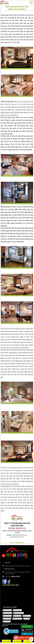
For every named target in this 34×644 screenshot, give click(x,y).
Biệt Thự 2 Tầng (17, 616)
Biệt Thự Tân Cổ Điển (19, 613)
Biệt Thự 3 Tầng (27, 616)
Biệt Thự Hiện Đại (8, 613)
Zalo (25, 634)
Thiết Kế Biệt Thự (17, 610)
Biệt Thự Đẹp (6, 641)
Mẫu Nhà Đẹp (7, 621)
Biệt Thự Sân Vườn (17, 619)
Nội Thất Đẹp (17, 641)
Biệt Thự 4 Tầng (7, 619)
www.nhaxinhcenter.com (20, 535)
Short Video (27, 619)
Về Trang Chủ (27, 626)
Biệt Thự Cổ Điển (7, 616)
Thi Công (28, 641)
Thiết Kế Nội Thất (7, 610)
